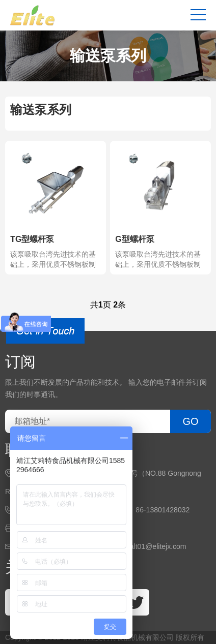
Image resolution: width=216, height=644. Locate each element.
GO (190, 421)
